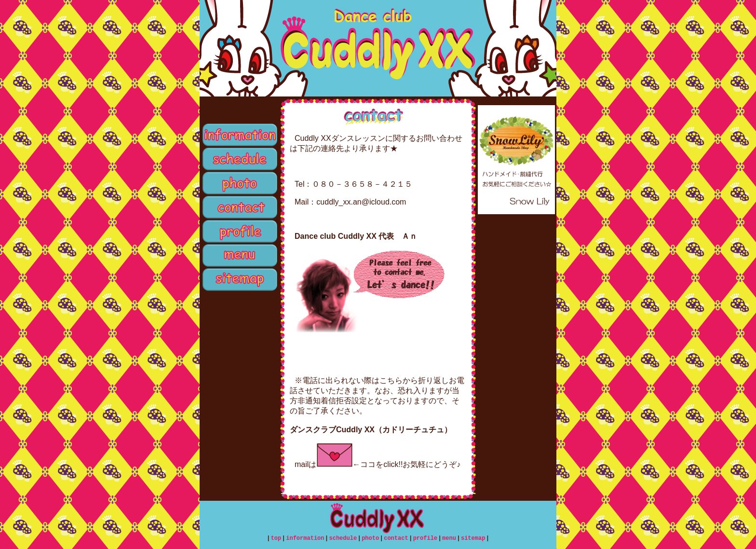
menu (239, 256)
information (239, 135)
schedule (239, 159)
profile (239, 232)
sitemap (239, 280)
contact (239, 207)
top (239, 111)
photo (239, 183)
